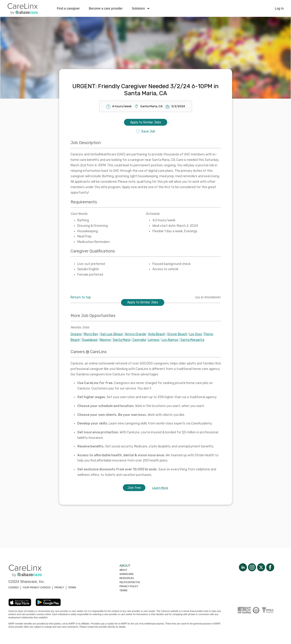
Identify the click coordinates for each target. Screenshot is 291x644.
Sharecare (127, 574)
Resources (127, 578)
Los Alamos (170, 340)
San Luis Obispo (112, 334)
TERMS (72, 588)
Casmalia (139, 340)
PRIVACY (59, 588)
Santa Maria (122, 340)
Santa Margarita (192, 340)
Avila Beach (157, 334)
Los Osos (196, 334)
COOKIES (14, 588)
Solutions (141, 8)
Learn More (160, 488)
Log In (279, 8)
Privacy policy (129, 586)
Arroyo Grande (135, 334)
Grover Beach (177, 334)
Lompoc (154, 340)
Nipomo (105, 340)
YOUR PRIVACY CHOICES (37, 588)
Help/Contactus (130, 582)
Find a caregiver (68, 8)
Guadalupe (90, 340)
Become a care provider (106, 8)
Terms (123, 590)
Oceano (76, 334)
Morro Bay (91, 334)
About (123, 570)
